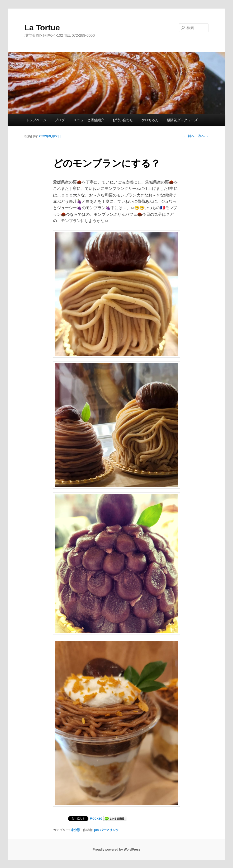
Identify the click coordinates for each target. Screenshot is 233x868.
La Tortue (42, 28)
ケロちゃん (150, 120)
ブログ (60, 120)
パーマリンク (109, 830)
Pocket (96, 818)
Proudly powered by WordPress (116, 850)
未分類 (75, 830)
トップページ (36, 120)
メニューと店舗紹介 (89, 120)
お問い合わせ (123, 120)
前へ (189, 136)
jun (96, 830)
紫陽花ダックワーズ (182, 120)
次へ (203, 136)
